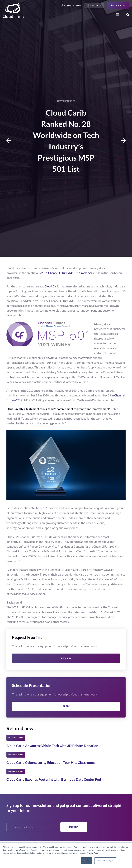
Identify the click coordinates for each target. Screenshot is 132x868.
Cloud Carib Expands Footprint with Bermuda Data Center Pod (54, 779)
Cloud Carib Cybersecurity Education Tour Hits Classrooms (51, 762)
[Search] (128, 15)
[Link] (13, 10)
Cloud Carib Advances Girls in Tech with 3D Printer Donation (52, 746)
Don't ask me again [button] (105, 861)
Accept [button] (87, 861)
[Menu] (118, 15)
